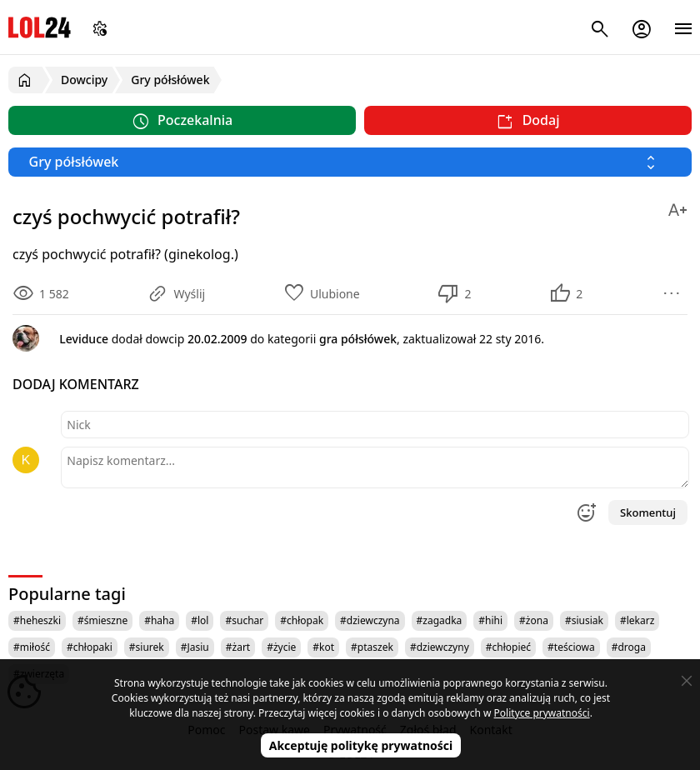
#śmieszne (102, 620)
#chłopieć (508, 647)
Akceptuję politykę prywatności (361, 745)
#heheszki (37, 620)
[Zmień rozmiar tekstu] (677, 207)
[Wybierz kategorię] (350, 162)
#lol (200, 620)
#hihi (490, 620)
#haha (159, 620)
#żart (238, 647)
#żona (534, 620)
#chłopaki (90, 647)
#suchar (244, 620)
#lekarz (637, 620)
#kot (323, 647)
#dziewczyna (370, 620)
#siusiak (584, 620)
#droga (629, 647)
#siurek (147, 647)
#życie (281, 647)
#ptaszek (372, 647)
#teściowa (571, 647)
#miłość (32, 647)
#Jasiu (195, 647)
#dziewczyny (440, 647)
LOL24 (40, 27)
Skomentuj (648, 512)
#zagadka (440, 620)
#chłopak (302, 620)
